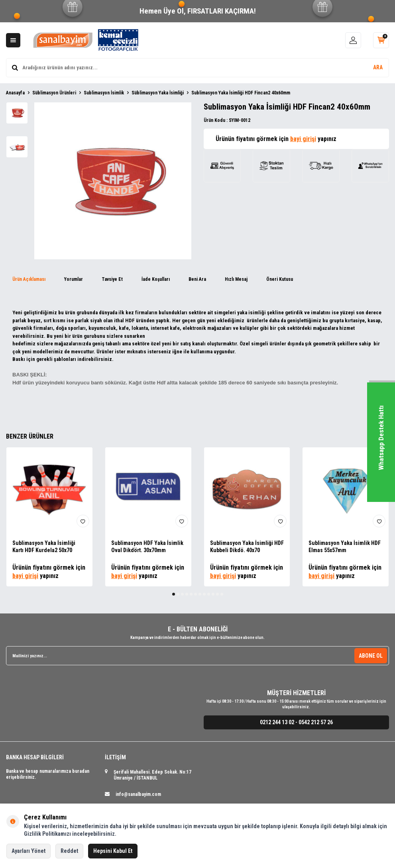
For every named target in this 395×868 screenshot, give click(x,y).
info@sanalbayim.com (138, 794)
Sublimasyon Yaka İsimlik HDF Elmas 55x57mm (345, 547)
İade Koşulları (156, 279)
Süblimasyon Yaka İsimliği (158, 93)
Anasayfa (15, 93)
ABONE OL (371, 656)
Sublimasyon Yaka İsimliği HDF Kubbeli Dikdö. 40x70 (247, 547)
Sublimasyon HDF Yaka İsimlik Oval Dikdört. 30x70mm (147, 547)
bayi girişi (303, 139)
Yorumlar (74, 279)
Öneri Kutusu (280, 279)
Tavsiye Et (112, 279)
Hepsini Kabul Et (113, 851)
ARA (378, 67)
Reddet (69, 851)
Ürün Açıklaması (29, 279)
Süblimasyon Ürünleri (54, 93)
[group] (113, 181)
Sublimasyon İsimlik (104, 93)
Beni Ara (197, 279)
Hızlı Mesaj (236, 279)
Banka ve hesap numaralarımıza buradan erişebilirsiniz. (48, 774)
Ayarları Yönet (28, 851)
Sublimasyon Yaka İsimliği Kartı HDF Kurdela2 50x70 (44, 547)
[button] (174, 594)
